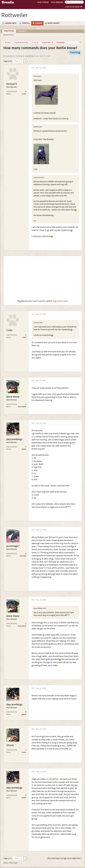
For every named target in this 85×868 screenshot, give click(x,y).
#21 (33, 68)
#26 (33, 600)
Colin (36, 56)
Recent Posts (8, 35)
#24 (33, 423)
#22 (33, 314)
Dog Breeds (57, 2)
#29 (33, 772)
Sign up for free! (60, 301)
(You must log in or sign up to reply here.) (64, 858)
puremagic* (13, 546)
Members (22, 31)
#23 (33, 381)
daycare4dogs (14, 439)
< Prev (16, 61)
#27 (33, 688)
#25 (33, 530)
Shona (10, 745)
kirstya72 (12, 84)
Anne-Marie (13, 397)
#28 (33, 729)
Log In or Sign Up (74, 7)
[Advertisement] (43, 278)
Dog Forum (43, 2)
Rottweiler (20, 56)
